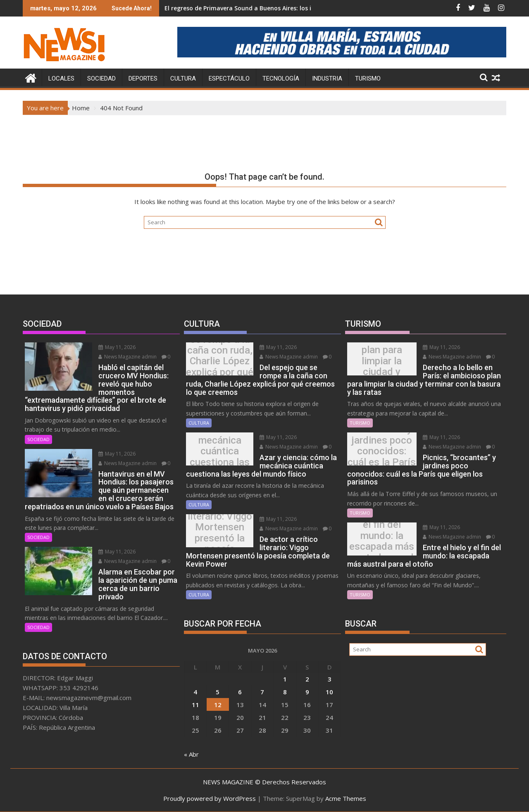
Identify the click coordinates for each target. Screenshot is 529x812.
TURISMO (368, 78)
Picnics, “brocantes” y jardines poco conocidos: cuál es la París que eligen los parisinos (381, 451)
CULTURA (183, 78)
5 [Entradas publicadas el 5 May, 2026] (218, 691)
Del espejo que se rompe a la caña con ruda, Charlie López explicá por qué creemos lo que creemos (219, 361)
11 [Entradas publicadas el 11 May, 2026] (195, 704)
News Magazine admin (126, 357)
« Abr (191, 754)
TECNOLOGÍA (281, 78)
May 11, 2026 (115, 347)
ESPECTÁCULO (229, 78)
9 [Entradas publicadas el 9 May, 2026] (307, 691)
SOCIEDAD (101, 78)
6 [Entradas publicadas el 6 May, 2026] (240, 691)
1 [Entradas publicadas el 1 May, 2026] (285, 679)
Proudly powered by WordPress (210, 798)
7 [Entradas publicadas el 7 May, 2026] (262, 691)
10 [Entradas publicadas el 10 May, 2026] (329, 691)
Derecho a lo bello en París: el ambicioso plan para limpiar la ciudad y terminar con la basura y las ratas (381, 361)
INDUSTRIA (327, 78)
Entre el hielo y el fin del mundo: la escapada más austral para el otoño (381, 541)
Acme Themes (346, 798)
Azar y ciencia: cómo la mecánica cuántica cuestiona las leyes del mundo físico (219, 451)
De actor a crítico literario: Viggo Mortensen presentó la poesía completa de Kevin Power (219, 533)
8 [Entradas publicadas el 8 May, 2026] (285, 691)
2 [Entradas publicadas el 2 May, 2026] (307, 679)
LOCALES (61, 78)
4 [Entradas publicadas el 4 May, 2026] (195, 691)
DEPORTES (143, 78)
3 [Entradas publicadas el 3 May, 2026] (330, 679)
